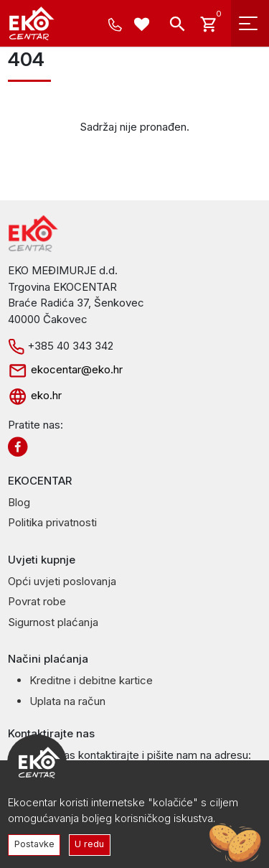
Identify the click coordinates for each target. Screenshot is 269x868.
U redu (89, 844)
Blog (19, 502)
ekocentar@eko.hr (65, 369)
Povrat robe (37, 601)
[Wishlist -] (144, 26)
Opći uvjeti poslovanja (62, 581)
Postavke (34, 844)
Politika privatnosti (52, 522)
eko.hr (35, 395)
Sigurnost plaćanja (53, 622)
